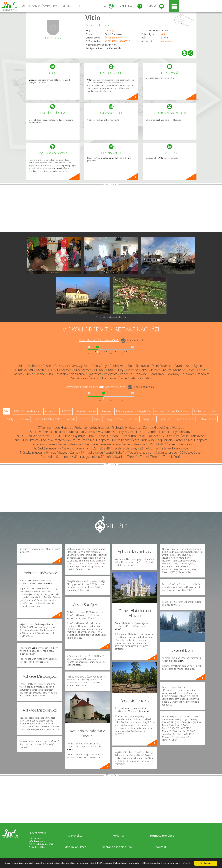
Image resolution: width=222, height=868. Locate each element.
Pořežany (173, 374)
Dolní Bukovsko (138, 366)
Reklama (118, 836)
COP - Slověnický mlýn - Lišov (75, 436)
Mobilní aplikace (75, 847)
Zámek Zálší (102, 448)
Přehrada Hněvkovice (126, 428)
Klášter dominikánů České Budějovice (55, 444)
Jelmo (145, 370)
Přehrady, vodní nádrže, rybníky (133, 411)
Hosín (51, 370)
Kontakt (161, 847)
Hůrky (110, 370)
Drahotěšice (183, 366)
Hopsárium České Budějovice (140, 436)
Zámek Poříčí (172, 457)
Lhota (201, 370)
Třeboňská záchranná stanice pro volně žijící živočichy (164, 452)
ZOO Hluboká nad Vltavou (34, 436)
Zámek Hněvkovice (26, 440)
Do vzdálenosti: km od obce (99, 340)
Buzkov (60, 366)
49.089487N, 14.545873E (117, 41)
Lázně (97, 419)
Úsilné (123, 378)
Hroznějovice (83, 370)
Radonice (203, 374)
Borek (36, 366)
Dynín (198, 366)
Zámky (10, 419)
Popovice (141, 374)
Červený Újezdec (78, 366)
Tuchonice (109, 378)
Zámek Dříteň (149, 448)
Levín (191, 370)
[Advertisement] (111, 209)
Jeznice (156, 370)
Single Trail (149, 419)
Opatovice (95, 374)
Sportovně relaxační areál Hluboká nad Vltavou (63, 432)
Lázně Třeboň (115, 452)
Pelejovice (111, 374)
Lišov (51, 374)
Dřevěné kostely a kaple (47, 419)
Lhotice (17, 374)
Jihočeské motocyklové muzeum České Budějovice (75, 440)
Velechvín (136, 378)
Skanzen (106, 411)
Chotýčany (100, 366)
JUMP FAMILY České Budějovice (169, 444)
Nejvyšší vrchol (114, 419)
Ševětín (94, 378)
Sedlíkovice (79, 378)
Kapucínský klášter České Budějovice (183, 440)
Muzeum (165, 419)
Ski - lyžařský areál (86, 411)
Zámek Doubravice (175, 448)
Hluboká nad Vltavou (30, 370)
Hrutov (99, 370)
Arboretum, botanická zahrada (172, 411)
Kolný (167, 370)
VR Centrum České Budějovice (183, 436)
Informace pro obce (161, 836)
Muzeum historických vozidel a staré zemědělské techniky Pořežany (144, 432)
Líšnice (40, 374)
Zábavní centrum (185, 419)
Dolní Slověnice (162, 366)
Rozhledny (200, 411)
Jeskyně (84, 419)
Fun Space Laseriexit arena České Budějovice (114, 444)
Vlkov (149, 378)
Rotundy (70, 419)
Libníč (29, 374)
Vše (6, 411)
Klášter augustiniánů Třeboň (91, 457)
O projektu (75, 836)
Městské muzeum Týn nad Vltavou (44, 452)
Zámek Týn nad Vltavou (87, 452)
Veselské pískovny (125, 448)
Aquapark (50, 411)
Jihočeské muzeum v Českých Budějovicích (62, 448)
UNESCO (66, 411)
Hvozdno (132, 370)
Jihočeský (110, 31)
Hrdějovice (64, 370)
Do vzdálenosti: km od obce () (95, 387)
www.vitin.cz (167, 41)
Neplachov (78, 374)
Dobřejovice (117, 366)
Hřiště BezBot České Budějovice (134, 440)
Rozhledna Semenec (55, 457)
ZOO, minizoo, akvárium (27, 411)
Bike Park (133, 419)
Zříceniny (24, 419)
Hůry (120, 370)
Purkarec (188, 374)
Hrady (214, 411)
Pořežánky (157, 374)
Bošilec (47, 366)
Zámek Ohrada (107, 436)
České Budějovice (114, 38)
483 (163, 34)
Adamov (24, 366)
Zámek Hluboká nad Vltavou (163, 428)
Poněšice (126, 374)
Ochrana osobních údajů (118, 847)
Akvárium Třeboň (125, 457)
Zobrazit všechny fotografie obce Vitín (111, 317)
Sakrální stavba (208, 419)
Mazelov (62, 374)
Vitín (93, 17)
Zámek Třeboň (150, 457)
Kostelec (179, 370)
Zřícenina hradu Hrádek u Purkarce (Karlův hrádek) (73, 428)
